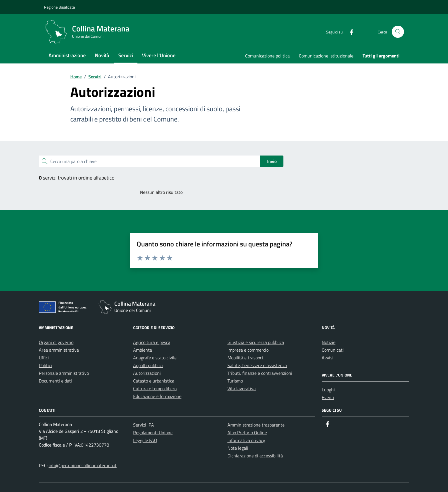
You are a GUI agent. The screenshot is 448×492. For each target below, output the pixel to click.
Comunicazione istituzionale (326, 56)
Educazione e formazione (157, 396)
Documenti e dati (55, 381)
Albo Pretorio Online (247, 433)
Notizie (329, 342)
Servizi (126, 55)
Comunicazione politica (267, 56)
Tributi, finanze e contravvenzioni (260, 373)
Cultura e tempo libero (155, 389)
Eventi (328, 397)
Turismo (235, 381)
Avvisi (328, 358)
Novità (102, 55)
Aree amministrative (59, 350)
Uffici (44, 358)
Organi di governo (56, 342)
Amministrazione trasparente (256, 425)
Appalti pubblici (148, 365)
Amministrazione (67, 55)
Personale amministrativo (64, 373)
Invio (272, 161)
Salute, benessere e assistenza (257, 365)
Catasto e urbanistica (154, 381)
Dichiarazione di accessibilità (255, 456)
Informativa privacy (246, 440)
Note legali (238, 448)
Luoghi (328, 390)
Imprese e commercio (248, 350)
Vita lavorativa (242, 389)
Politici (45, 365)
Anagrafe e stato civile (155, 358)
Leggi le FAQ (145, 440)
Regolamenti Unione (153, 433)
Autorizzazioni (147, 373)
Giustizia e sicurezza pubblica (256, 342)
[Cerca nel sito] (398, 32)
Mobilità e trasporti (246, 358)
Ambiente (143, 350)
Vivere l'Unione (159, 55)
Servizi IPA (144, 425)
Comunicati (333, 350)
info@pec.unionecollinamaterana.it (83, 465)
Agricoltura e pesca (152, 342)
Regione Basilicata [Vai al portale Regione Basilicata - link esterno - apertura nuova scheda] (59, 7)
